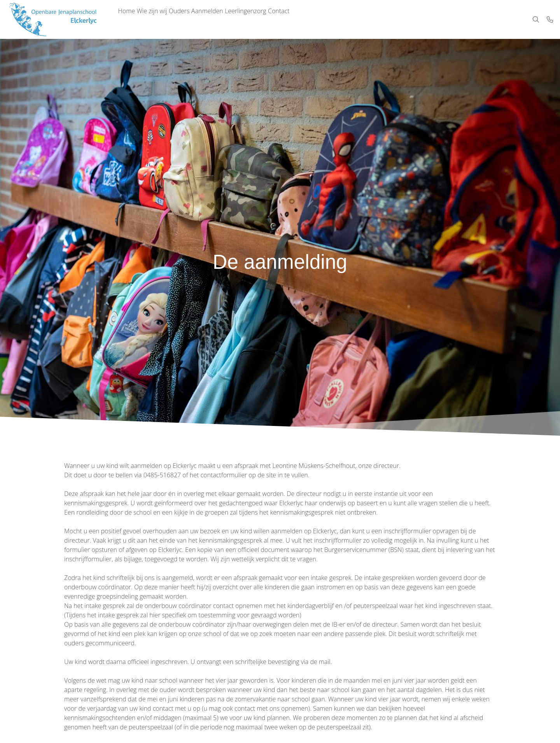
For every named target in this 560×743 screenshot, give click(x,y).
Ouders (194, 19)
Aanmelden (228, 19)
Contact (312, 19)
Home (129, 19)
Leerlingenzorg (273, 19)
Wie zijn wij (161, 19)
